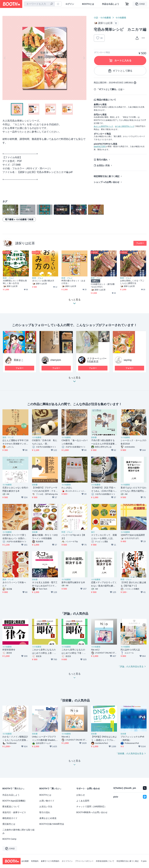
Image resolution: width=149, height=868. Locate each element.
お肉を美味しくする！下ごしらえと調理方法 (132, 282)
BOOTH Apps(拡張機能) (14, 801)
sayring (128, 360)
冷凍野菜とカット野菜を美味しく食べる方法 (15, 282)
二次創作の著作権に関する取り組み (18, 831)
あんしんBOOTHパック (103, 126)
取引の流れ (102, 160)
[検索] (52, 4)
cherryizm (56, 360)
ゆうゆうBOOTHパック (125, 126)
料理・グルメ (8, 278)
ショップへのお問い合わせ (107, 182)
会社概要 (25, 861)
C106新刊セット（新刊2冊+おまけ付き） (103, 285)
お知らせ (81, 795)
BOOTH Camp (9, 839)
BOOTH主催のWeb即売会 (52, 824)
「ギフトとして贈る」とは (110, 89)
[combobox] (39, 4)
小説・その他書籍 (102, 18)
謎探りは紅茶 (25, 243)
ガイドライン (67, 861)
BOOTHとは (88, 4)
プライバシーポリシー (84, 861)
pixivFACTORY (100, 146)
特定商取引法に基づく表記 (107, 176)
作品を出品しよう (111, 4)
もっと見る (74, 380)
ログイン (70, 4)
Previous (5, 58)
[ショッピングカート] (127, 4)
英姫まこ (19, 360)
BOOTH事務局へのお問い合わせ (92, 812)
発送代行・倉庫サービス (14, 812)
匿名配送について (11, 807)
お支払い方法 (103, 165)
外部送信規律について (105, 861)
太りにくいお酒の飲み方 (43, 281)
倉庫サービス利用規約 (50, 861)
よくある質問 (83, 801)
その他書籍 (121, 18)
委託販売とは (9, 824)
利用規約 (35, 861)
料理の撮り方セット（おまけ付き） (74, 282)
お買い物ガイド (47, 801)
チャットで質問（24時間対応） (91, 807)
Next (84, 58)
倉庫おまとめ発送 (48, 818)
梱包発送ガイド (10, 818)
